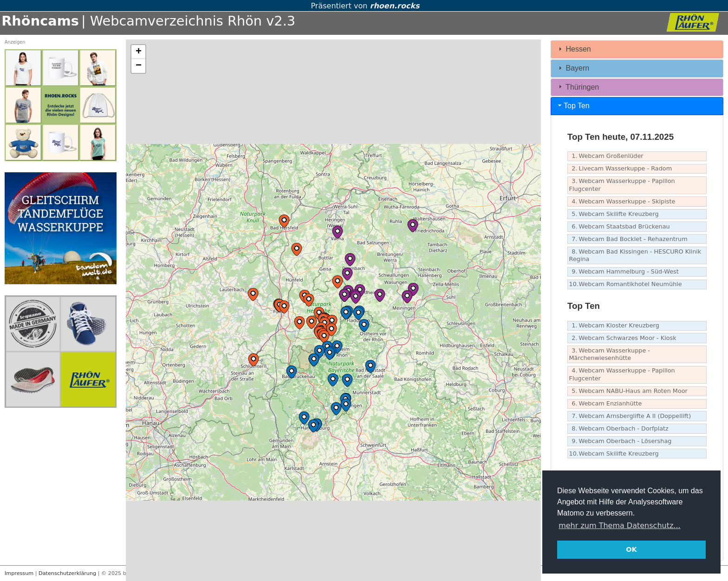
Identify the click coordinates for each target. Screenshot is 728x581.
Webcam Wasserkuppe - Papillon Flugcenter (622, 185)
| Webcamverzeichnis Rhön (172, 21)
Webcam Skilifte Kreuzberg (614, 214)
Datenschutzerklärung (67, 573)
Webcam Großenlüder (606, 156)
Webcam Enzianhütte (606, 404)
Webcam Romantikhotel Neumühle (626, 284)
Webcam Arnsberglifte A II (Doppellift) (630, 416)
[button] (309, 300)
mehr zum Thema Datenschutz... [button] (619, 526)
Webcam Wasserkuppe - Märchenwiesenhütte (610, 354)
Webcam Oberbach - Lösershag (621, 441)
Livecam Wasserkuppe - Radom (621, 169)
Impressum (19, 573)
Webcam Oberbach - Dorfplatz (619, 429)
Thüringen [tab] (578, 87)
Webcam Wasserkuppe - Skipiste (622, 202)
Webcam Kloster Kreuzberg (614, 326)
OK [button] (631, 549)
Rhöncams (40, 21)
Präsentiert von (364, 6)
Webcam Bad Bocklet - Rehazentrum (628, 239)
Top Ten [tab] (573, 106)
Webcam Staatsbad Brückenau (620, 227)
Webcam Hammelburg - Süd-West (624, 272)
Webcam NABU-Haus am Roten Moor (628, 391)
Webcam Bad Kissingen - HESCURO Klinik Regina (635, 255)
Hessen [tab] (574, 49)
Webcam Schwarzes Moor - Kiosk (623, 338)
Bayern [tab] (573, 68)
